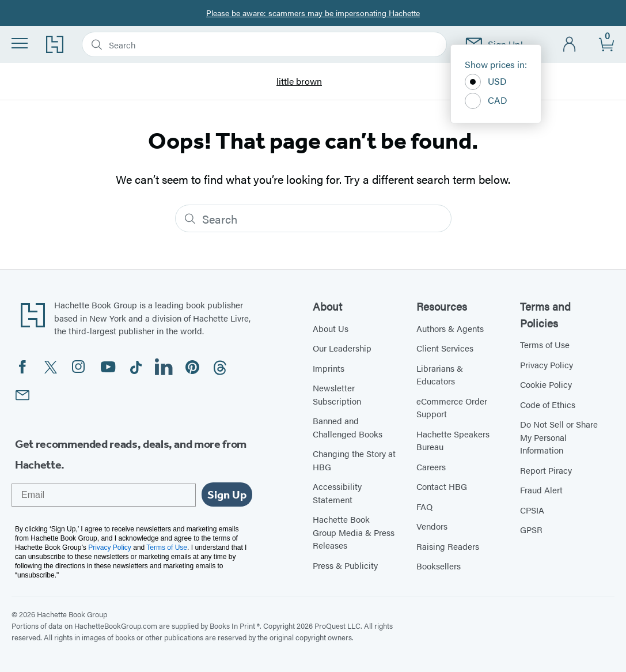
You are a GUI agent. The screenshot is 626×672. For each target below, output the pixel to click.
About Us (331, 328)
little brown (299, 82)
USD (486, 82)
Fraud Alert (541, 490)
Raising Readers (448, 546)
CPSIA (532, 510)
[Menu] (20, 43)
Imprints (329, 368)
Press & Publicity (345, 565)
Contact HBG (442, 486)
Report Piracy (546, 470)
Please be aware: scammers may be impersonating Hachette (313, 13)
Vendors (432, 526)
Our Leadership (342, 348)
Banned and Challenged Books (348, 427)
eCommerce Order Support (452, 407)
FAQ (424, 506)
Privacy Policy (547, 365)
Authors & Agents (450, 328)
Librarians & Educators (440, 375)
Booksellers (439, 566)
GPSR (531, 529)
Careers (431, 467)
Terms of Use (545, 344)
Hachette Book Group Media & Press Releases (354, 532)
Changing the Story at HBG (354, 460)
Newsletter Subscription (337, 394)
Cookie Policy (546, 384)
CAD (486, 101)
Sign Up (227, 494)
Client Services (445, 348)
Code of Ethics (548, 404)
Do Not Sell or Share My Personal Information (559, 437)
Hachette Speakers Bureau (453, 440)
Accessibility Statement (337, 493)
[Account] (570, 45)
